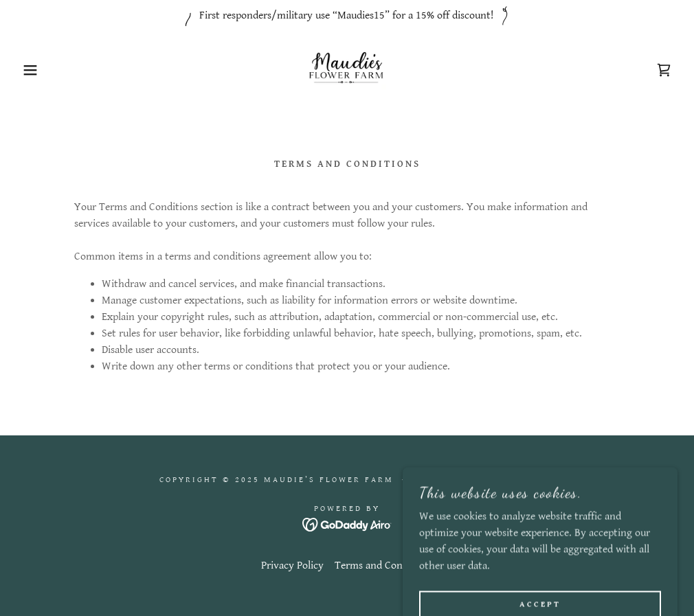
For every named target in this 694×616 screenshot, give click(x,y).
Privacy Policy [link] (292, 566)
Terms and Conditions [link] (384, 566)
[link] (347, 70)
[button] (35, 70)
